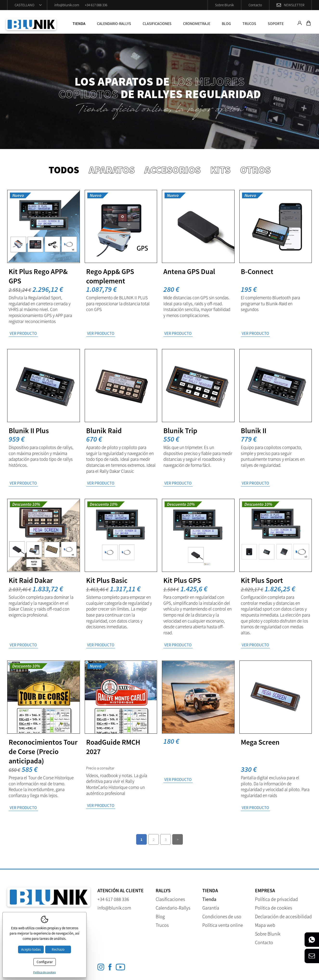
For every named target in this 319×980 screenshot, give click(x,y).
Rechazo (58, 949)
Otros (255, 170)
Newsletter (294, 5)
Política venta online (223, 925)
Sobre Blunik (224, 5)
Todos (64, 170)
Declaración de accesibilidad (283, 916)
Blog (226, 24)
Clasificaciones (157, 24)
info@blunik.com (67, 5)
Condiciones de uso (222, 916)
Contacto (255, 5)
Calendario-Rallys (114, 24)
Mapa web (265, 925)
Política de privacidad (276, 899)
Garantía (211, 908)
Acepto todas (31, 949)
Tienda (79, 24)
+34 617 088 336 (96, 5)
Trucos (249, 24)
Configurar (45, 962)
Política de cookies (274, 908)
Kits (220, 170)
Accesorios (172, 170)
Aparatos (112, 170)
